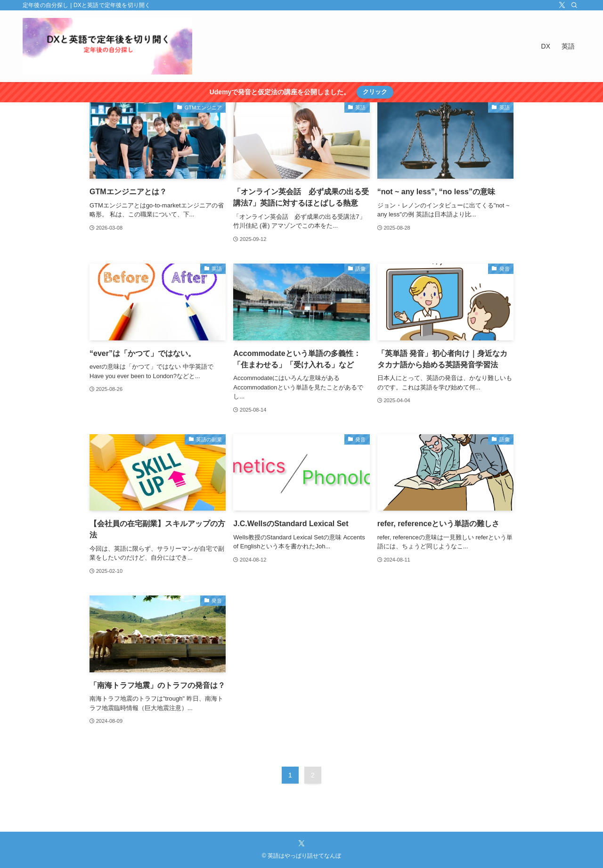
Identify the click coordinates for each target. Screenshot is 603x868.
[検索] (574, 5)
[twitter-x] (562, 5)
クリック (375, 92)
